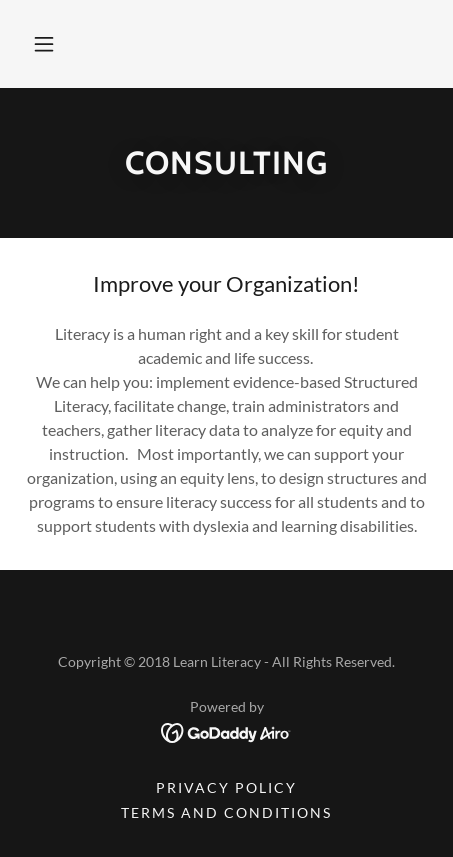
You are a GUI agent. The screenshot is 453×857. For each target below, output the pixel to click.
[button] (44, 44)
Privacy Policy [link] (226, 787)
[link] (226, 730)
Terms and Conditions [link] (226, 812)
